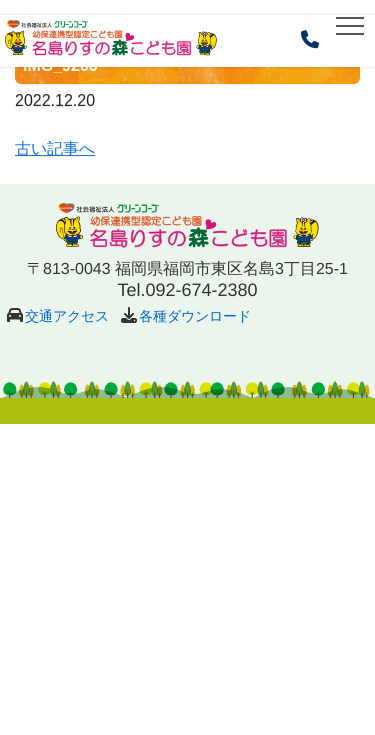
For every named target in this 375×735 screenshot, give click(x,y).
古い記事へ (55, 149)
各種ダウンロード (195, 316)
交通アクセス (67, 316)
